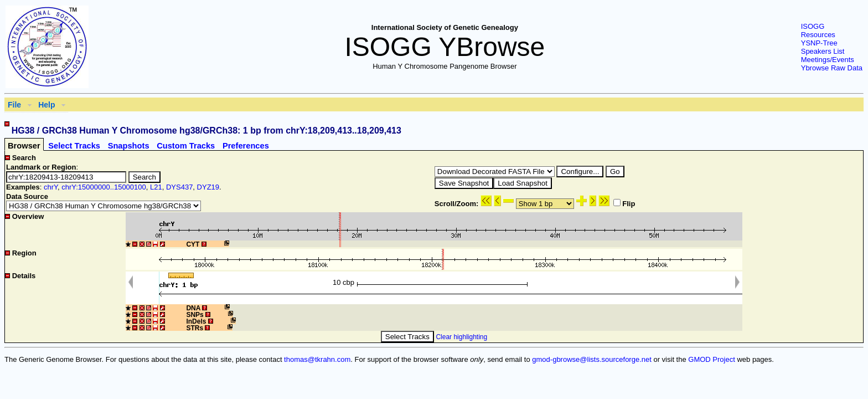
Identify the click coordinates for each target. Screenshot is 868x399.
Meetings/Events (828, 60)
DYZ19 (208, 187)
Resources (818, 35)
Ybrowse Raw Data (832, 68)
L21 (156, 187)
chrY (51, 187)
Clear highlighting (461, 337)
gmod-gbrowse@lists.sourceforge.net (592, 359)
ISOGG (813, 26)
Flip (624, 204)
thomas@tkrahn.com (317, 359)
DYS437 (179, 187)
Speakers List (823, 51)
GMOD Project (712, 359)
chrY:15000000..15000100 (104, 187)
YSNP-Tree (819, 43)
